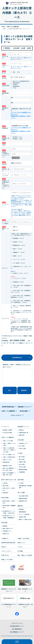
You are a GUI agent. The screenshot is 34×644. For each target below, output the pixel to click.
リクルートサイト (17, 416)
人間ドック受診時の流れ (9, 457)
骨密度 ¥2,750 (16, 256)
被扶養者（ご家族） (17, 139)
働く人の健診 (21, 492)
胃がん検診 (22, 457)
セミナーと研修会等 (24, 514)
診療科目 (21, 430)
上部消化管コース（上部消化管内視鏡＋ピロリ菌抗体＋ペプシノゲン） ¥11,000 (21, 312)
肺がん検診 (22, 459)
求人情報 (20, 551)
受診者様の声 (6, 462)
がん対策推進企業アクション (9, 601)
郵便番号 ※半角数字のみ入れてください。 (6, 153)
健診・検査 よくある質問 (25, 555)
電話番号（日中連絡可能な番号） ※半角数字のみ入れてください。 (6, 183)
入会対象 (5, 483)
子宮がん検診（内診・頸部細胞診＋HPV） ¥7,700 (21, 291)
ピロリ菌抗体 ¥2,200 (18, 263)
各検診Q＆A (6, 534)
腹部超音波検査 (23, 470)
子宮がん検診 (22, 449)
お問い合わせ (5, 555)
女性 (18, 72)
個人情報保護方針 (17, 629)
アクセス (20, 547)
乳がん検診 (22, 446)
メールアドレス (6, 204)
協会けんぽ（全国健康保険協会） (21, 81)
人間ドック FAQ (7, 460)
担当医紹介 (6, 493)
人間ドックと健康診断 (13, 26)
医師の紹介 (22, 435)
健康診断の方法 (23, 501)
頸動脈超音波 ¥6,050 (18, 245)
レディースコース (21, 321)
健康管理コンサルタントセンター (9, 585)
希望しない (15, 230)
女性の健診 (21, 440)
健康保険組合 (15, 86)
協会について (21, 543)
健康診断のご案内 (7, 466)
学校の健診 (4, 523)
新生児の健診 (25, 412)
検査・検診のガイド (8, 529)
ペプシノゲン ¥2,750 (18, 260)
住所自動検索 (16, 158)
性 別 (4, 72)
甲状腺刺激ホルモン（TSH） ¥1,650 (21, 267)
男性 (13, 72)
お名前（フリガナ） (6, 65)
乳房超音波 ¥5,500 (17, 282)
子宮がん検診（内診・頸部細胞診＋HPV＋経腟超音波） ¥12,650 (21, 301)
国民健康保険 (15, 83)
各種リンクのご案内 (7, 560)
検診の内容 (6, 486)
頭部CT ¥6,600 (17, 249)
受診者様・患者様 (7, 430)
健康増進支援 (22, 512)
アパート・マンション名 (6, 175)
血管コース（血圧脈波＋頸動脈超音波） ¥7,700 (21, 307)
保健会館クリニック (25, 407)
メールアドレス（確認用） (6, 222)
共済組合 (14, 85)
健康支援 (20, 506)
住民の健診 (21, 480)
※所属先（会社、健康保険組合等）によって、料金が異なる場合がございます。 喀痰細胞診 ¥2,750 (21, 236)
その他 (14, 88)
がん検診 (20, 453)
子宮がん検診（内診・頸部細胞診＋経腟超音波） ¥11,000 (21, 296)
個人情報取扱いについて (17, 632)
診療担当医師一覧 (24, 433)
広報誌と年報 (22, 517)
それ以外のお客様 (7, 433)
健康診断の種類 (23, 499)
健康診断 (5, 526)
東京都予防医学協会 (9, 407)
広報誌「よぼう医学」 (24, 538)
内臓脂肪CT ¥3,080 (18, 252)
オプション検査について (9, 455)
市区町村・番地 (6, 169)
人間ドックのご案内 (8, 441)
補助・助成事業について (25, 585)
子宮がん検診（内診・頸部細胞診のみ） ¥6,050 (21, 286)
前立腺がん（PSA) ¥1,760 (19, 273)
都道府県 (4, 163)
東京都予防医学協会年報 (8, 543)
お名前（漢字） (5, 56)
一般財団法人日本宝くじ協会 (25, 601)
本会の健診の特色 (24, 496)
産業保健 (21, 509)
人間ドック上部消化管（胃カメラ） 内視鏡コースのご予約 (9, 450)
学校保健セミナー (7, 531)
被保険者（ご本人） (17, 137)
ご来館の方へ (5, 538)
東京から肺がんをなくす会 (9, 480)
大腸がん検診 (22, 462)
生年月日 (4, 77)
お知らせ (4, 547)
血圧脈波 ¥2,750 (17, 242)
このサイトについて (17, 623)
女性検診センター (24, 443)
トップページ (5, 427)
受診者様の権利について (17, 626)
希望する (14, 227)
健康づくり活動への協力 (25, 519)
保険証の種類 (6, 85)
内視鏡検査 (22, 472)
